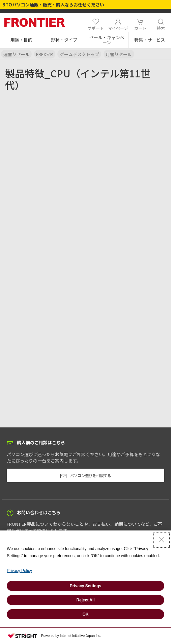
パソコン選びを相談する (85, 476)
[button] (21, 40)
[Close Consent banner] (162, 540)
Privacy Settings (85, 586)
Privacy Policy (19, 571)
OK (86, 614)
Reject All (85, 600)
